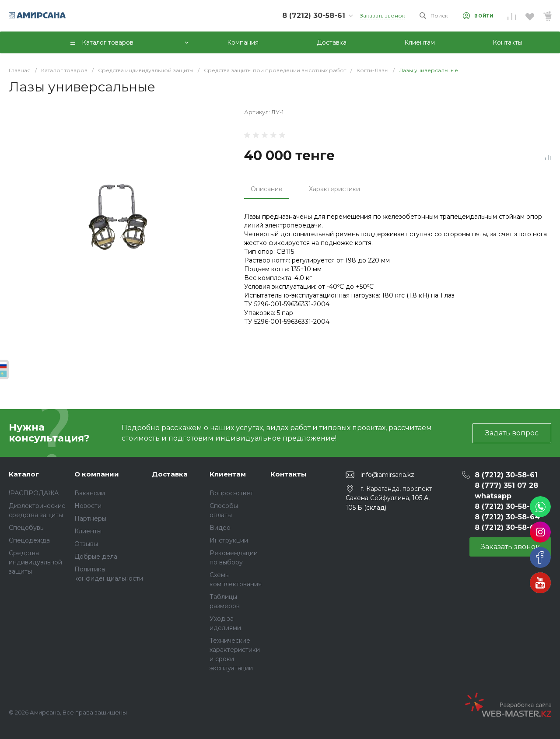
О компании (97, 474)
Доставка (170, 474)
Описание (267, 189)
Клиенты (88, 531)
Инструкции (229, 540)
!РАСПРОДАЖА (34, 493)
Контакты (289, 474)
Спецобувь (26, 528)
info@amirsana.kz (387, 475)
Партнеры (90, 518)
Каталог (24, 474)
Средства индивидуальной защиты (35, 562)
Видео (220, 528)
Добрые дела (96, 557)
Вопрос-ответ (231, 493)
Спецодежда (29, 540)
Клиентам (228, 474)
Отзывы (86, 544)
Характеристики (334, 189)
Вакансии (90, 493)
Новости (88, 506)
